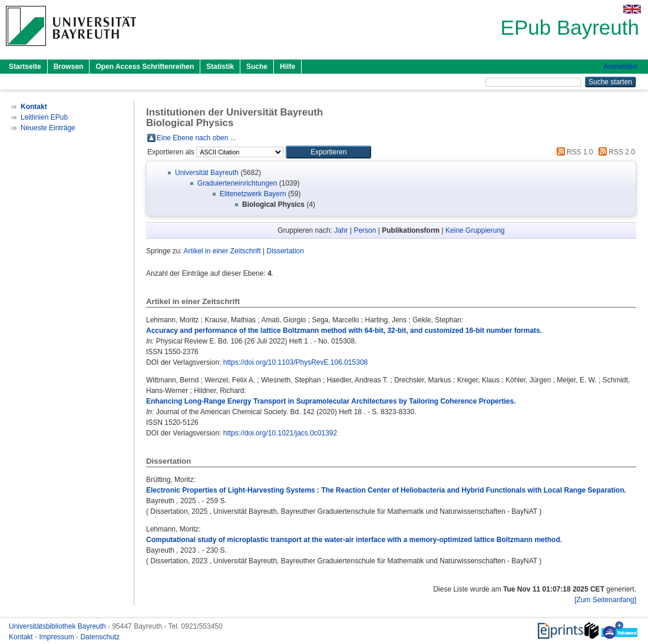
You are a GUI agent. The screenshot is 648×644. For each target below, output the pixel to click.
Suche (257, 67)
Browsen (69, 67)
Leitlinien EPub (44, 117)
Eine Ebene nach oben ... (196, 138)
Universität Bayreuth (207, 173)
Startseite (25, 67)
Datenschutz (100, 637)
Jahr (341, 230)
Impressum (57, 637)
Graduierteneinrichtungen (237, 183)
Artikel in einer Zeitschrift (222, 251)
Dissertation (285, 251)
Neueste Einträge (48, 128)
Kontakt (22, 637)
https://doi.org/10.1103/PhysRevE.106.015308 (296, 362)
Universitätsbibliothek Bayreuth (58, 626)
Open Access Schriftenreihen (145, 67)
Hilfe (287, 67)
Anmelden (620, 67)
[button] (328, 152)
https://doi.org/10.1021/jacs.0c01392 (280, 433)
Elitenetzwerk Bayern (253, 194)
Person (365, 230)
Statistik (220, 67)
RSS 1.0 (573, 152)
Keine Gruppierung (475, 230)
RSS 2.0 (615, 152)
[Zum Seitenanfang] (605, 600)
